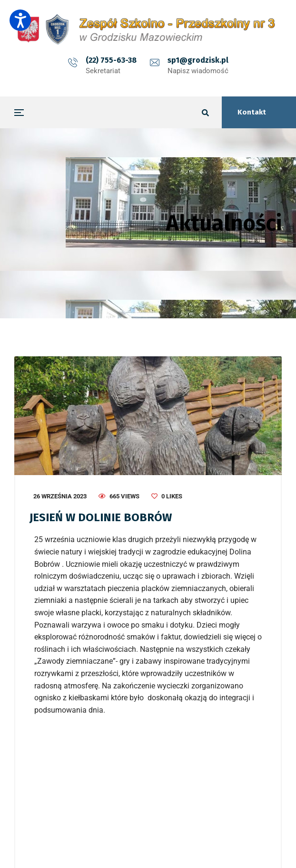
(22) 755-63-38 (111, 60)
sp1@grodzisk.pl (198, 60)
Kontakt (252, 112)
